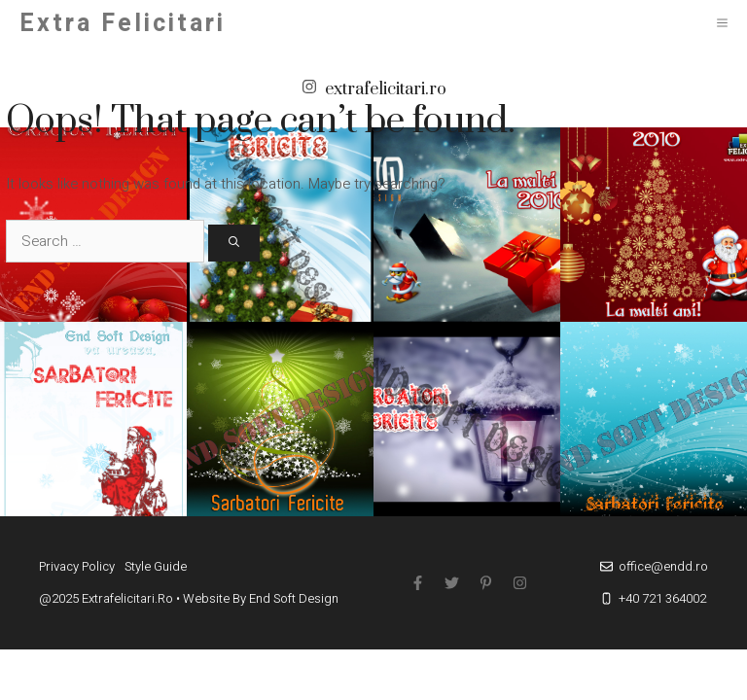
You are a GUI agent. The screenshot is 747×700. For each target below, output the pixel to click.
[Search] (234, 244)
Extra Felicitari (123, 24)
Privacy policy (77, 566)
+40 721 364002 (662, 598)
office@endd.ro (663, 566)
